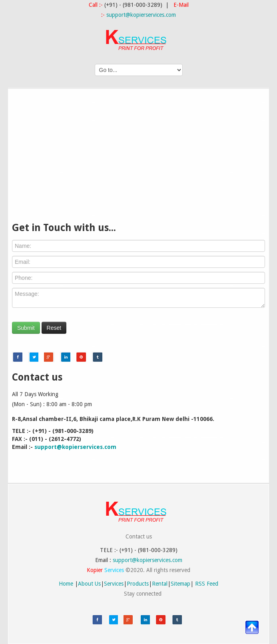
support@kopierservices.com (141, 15)
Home (66, 584)
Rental (160, 584)
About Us (89, 584)
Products (138, 584)
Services (114, 584)
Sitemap (180, 584)
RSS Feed (207, 584)
